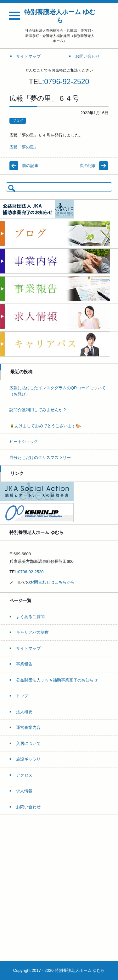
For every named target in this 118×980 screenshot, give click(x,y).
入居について (28, 743)
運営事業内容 (28, 727)
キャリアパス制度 (32, 632)
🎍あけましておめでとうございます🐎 (45, 426)
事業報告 (24, 664)
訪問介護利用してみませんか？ (38, 410)
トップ (22, 696)
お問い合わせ (28, 807)
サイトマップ (28, 648)
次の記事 (88, 166)
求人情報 (24, 791)
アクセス (24, 775)
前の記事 (30, 166)
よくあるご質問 (30, 617)
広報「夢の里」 (24, 147)
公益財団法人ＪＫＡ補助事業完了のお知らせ (57, 680)
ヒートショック (24, 442)
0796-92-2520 (67, 82)
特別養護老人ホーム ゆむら (60, 16)
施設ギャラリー (30, 759)
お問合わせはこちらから (52, 582)
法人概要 (24, 712)
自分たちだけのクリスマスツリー (40, 458)
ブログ (18, 121)
